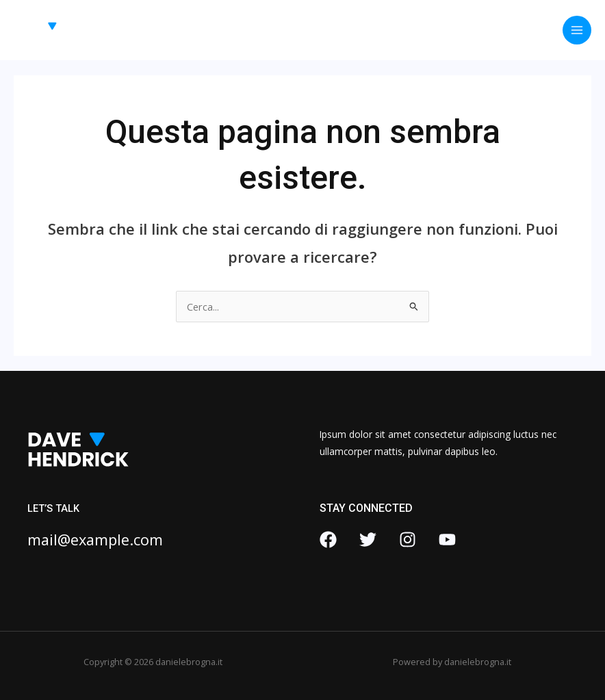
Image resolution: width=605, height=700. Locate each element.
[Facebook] (328, 540)
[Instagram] (408, 540)
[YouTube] (447, 540)
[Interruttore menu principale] (577, 30)
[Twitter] (368, 540)
